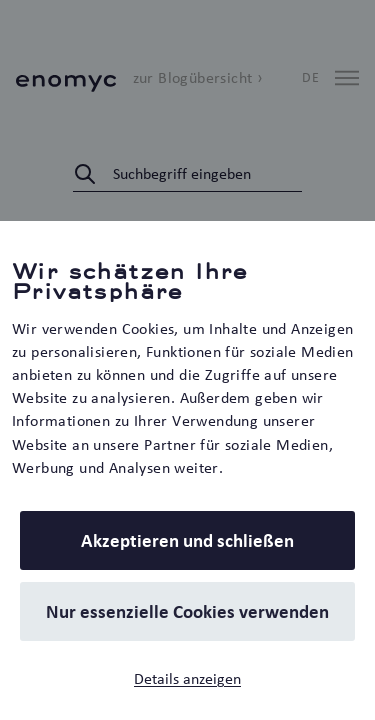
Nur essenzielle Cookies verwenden (187, 611)
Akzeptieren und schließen (187, 540)
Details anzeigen (187, 678)
